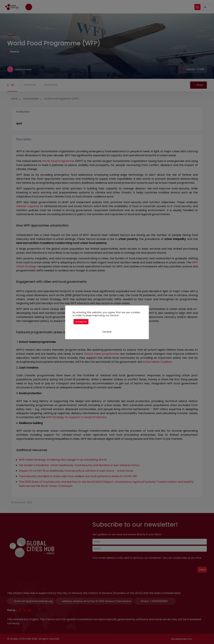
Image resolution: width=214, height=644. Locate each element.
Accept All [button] (81, 322)
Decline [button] (107, 332)
